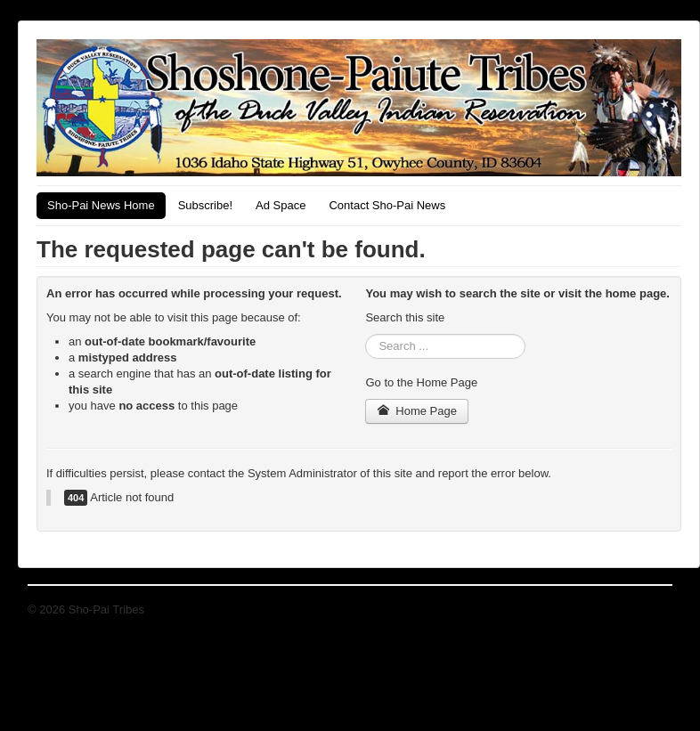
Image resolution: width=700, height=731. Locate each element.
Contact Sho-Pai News (387, 205)
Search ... (366, 334)
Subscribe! (205, 205)
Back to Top (642, 609)
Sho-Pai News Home (101, 205)
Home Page (417, 411)
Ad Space (281, 205)
